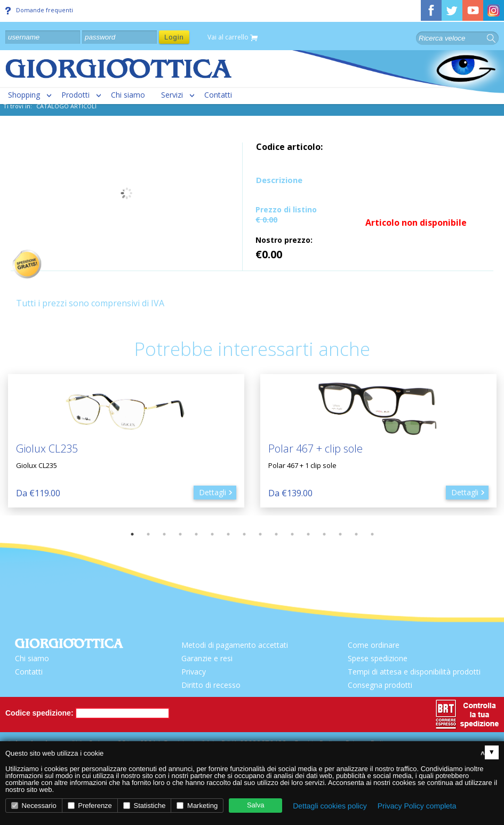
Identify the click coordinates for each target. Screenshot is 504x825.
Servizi (172, 95)
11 (292, 534)
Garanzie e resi (207, 658)
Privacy (194, 672)
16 (372, 534)
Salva (256, 805)
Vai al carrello (233, 38)
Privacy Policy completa (417, 806)
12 (308, 534)
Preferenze (90, 806)
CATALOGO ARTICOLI (66, 106)
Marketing (197, 806)
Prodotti (75, 95)
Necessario (34, 806)
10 (276, 534)
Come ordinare (374, 645)
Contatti (218, 95)
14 (340, 534)
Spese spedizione (378, 658)
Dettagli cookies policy (330, 806)
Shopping (24, 95)
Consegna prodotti (380, 685)
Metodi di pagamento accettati (235, 645)
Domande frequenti (39, 10)
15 (356, 534)
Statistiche (145, 806)
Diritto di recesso (211, 685)
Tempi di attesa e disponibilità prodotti (414, 672)
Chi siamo (128, 95)
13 (324, 534)
